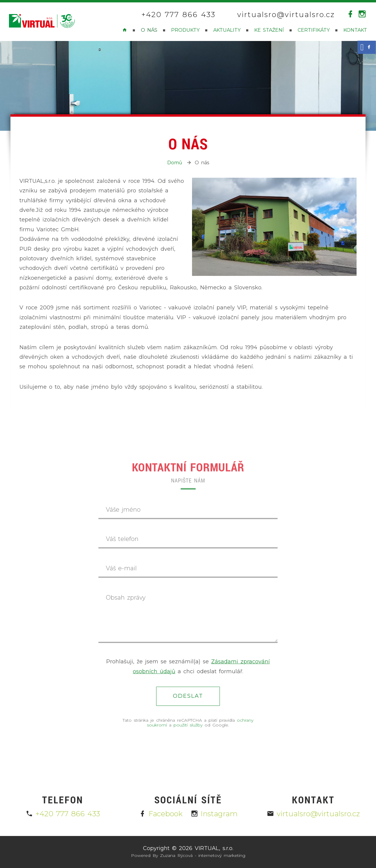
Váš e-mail (121, 568)
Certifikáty (314, 30)
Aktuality (227, 30)
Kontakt (355, 30)
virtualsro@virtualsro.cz (286, 15)
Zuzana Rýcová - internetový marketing (203, 855)
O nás (149, 30)
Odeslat (188, 696)
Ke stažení (269, 30)
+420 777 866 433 (178, 15)
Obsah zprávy (126, 598)
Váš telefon (122, 539)
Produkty (185, 30)
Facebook (161, 814)
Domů (175, 163)
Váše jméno (123, 510)
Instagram (214, 814)
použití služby (188, 725)
